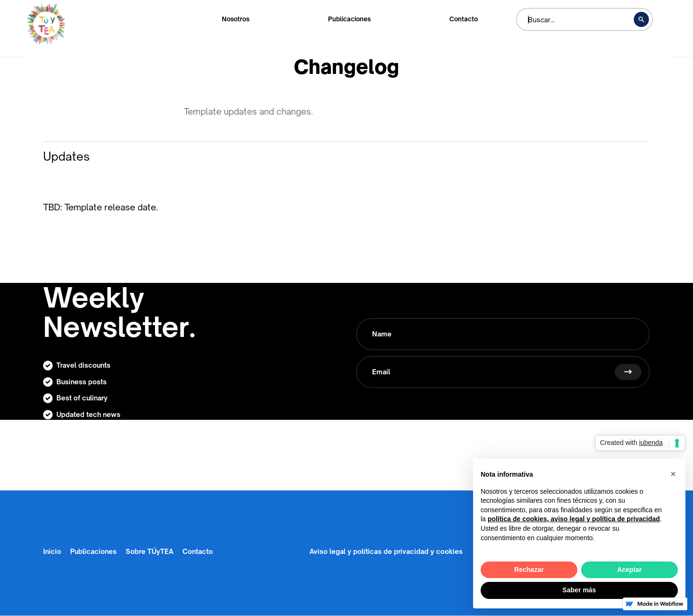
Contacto (464, 19)
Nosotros (236, 19)
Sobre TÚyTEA (150, 551)
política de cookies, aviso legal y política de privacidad (574, 519)
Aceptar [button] (629, 570)
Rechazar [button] (529, 570)
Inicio (52, 551)
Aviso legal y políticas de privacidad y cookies (386, 551)
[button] (673, 474)
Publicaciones (349, 19)
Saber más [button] (579, 590)
